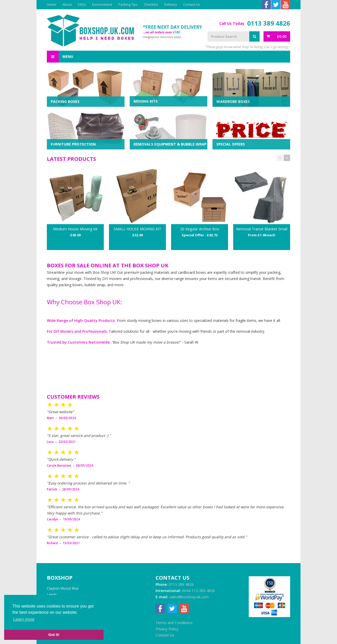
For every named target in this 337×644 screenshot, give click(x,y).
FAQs (82, 4)
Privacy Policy (167, 629)
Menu (60, 57)
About (67, 4)
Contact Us (192, 4)
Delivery (171, 4)
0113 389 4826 (269, 23)
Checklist (151, 4)
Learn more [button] (24, 619)
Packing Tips (128, 4)
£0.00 (282, 36)
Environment (102, 4)
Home (52, 4)
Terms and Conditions (174, 623)
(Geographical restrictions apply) (162, 37)
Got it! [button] (54, 635)
